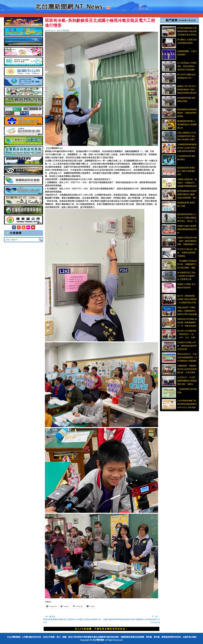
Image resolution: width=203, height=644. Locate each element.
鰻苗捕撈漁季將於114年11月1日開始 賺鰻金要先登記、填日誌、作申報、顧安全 (187, 218)
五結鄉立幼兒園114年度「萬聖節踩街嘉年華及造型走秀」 (187, 346)
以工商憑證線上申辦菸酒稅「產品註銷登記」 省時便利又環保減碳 (187, 66)
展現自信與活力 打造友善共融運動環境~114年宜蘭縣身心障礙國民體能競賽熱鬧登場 (187, 357)
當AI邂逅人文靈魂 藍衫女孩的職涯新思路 (187, 41)
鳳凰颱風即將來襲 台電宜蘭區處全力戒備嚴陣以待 (187, 124)
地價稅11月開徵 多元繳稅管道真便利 (186, 286)
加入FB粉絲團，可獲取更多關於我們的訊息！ (102, 629)
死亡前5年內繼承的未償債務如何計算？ (186, 76)
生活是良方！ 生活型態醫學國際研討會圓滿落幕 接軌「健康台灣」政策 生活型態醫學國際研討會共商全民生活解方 (187, 381)
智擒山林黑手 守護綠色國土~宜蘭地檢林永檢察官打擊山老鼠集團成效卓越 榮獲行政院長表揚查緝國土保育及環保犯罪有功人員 (187, 311)
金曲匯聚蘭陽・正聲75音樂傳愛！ (187, 53)
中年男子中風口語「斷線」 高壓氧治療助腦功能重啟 (187, 253)
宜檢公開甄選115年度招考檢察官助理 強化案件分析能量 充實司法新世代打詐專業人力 (187, 136)
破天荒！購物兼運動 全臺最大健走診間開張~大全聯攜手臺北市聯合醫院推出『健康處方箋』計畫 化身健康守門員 (187, 299)
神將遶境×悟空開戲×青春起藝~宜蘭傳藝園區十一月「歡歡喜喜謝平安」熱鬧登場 (187, 322)
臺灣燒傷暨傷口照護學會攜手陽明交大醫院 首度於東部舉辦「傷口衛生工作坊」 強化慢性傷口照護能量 (187, 194)
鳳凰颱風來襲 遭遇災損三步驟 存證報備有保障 (186, 171)
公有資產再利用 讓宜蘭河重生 (186, 158)
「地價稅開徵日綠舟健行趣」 (187, 391)
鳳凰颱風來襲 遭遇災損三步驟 (186, 204)
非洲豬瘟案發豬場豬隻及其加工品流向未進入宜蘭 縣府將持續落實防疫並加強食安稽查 (187, 148)
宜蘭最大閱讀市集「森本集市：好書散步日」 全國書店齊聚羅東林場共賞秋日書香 (187, 183)
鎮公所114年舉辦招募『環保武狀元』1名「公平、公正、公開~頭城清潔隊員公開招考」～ (187, 334)
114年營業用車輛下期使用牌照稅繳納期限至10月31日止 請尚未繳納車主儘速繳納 (187, 404)
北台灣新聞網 (64, 30)
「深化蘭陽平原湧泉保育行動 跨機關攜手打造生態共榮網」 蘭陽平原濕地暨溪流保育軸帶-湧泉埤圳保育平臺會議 (187, 264)
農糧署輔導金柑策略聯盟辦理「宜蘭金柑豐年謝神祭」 (187, 113)
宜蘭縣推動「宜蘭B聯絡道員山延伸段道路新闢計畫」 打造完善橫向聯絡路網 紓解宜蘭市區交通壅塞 (187, 369)
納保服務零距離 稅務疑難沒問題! (186, 99)
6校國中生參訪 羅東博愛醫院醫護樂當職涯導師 (187, 229)
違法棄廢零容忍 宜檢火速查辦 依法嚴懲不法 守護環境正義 (186, 276)
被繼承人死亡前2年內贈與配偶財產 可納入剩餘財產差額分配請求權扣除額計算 (187, 89)
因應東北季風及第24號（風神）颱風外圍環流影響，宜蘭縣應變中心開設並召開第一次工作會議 (187, 241)
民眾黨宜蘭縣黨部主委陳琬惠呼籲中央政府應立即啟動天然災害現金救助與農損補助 (187, 31)
